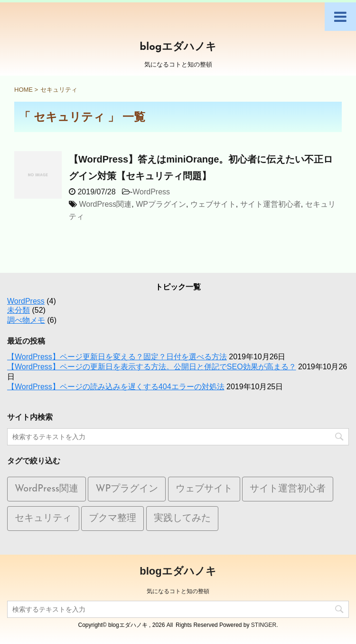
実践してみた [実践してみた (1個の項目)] (182, 519)
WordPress (151, 192)
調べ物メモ (26, 320)
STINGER (264, 625)
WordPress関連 (105, 204)
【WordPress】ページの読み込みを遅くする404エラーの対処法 (116, 387)
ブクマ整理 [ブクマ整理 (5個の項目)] (112, 519)
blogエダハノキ (178, 47)
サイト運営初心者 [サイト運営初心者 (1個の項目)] (288, 489)
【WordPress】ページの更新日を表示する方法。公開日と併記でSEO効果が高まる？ (152, 367)
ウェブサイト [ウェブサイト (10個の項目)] (204, 489)
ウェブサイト (213, 204)
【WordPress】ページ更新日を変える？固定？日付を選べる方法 (117, 357)
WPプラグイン (161, 204)
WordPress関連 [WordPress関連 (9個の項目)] (47, 489)
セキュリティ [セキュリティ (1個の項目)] (43, 519)
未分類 (19, 310)
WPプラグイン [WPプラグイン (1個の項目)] (127, 489)
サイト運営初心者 (271, 204)
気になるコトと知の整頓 (178, 591)
